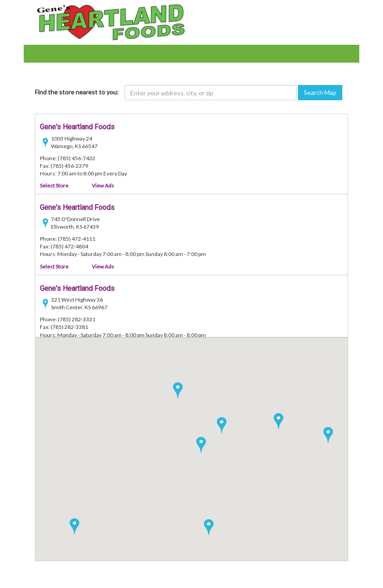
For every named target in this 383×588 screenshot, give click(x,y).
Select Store (54, 186)
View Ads (103, 186)
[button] (279, 421)
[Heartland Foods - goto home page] (111, 22)
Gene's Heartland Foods (77, 127)
